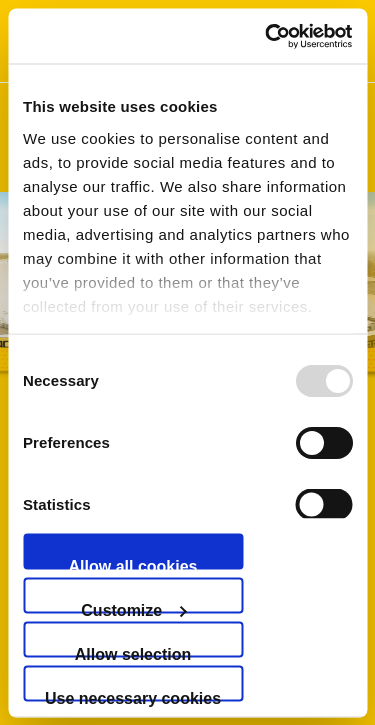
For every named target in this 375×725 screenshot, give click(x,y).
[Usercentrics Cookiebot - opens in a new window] (267, 36)
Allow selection (133, 651)
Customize (133, 607)
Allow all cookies (133, 563)
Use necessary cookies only (133, 695)
